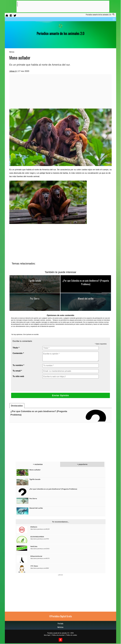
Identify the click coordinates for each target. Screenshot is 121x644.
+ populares (82, 464)
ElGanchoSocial (36, 556)
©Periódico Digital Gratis (60, 616)
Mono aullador (35, 470)
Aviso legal (47, 635)
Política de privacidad (58, 635)
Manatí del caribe (86, 298)
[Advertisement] (61, 7)
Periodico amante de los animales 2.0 (58, 633)
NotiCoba (34, 546)
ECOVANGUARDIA (37, 537)
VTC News (34, 566)
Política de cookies (72, 635)
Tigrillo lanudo (35, 281)
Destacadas (17, 406)
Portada (60, 623)
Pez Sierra (35, 298)
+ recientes (38, 464)
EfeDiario (34, 527)
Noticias (12, 52)
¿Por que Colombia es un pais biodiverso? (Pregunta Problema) (86, 282)
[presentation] (60, 385)
